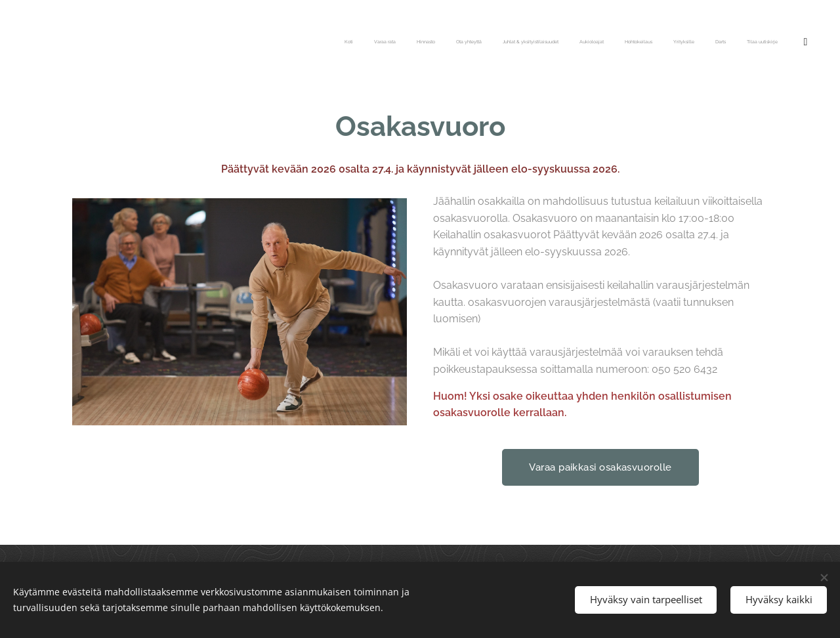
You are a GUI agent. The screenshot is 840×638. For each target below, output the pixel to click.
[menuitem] (586, 43)
